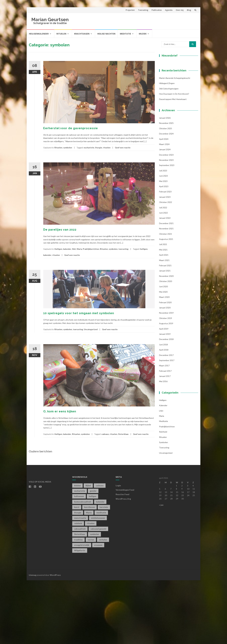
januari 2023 (165, 261)
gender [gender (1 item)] (93, 555)
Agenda (169, 10)
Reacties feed (122, 558)
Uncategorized (91, 329)
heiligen (144, 249)
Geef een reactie (123, 148)
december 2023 (166, 218)
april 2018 (164, 413)
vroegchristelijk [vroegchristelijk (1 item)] (82, 609)
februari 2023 (165, 255)
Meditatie (125, 34)
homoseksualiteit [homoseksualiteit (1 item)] (83, 565)
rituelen (107, 148)
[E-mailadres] (177, 89)
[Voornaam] (177, 98)
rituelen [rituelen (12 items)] (91, 587)
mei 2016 (163, 445)
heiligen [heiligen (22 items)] (93, 560)
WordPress (55, 639)
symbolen (68, 148)
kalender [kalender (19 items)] (100, 565)
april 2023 (164, 250)
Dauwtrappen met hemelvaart (173, 163)
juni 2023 (163, 240)
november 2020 (166, 340)
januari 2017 (165, 440)
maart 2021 (164, 324)
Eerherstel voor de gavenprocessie (71, 128)
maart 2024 (164, 208)
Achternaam (170, 104)
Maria (79, 249)
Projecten (130, 10)
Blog (189, 10)
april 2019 (164, 392)
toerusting (123, 249)
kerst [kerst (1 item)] (77, 571)
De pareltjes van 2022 (60, 230)
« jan (161, 568)
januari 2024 (165, 213)
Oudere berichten (40, 451)
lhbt (74, 249)
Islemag (33, 639)
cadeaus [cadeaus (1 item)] (100, 549)
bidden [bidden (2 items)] (77, 549)
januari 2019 (165, 398)
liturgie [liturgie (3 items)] (78, 576)
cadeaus (105, 434)
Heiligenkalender (39, 34)
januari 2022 (165, 282)
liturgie (99, 148)
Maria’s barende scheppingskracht (175, 142)
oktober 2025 (166, 192)
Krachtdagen (82, 34)
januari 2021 (165, 334)
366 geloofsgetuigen (169, 152)
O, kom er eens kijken (60, 411)
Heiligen (58, 249)
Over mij (180, 10)
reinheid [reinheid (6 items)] (78, 587)
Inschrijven (177, 116)
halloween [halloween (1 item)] (79, 560)
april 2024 (164, 203)
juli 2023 (163, 234)
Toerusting (143, 10)
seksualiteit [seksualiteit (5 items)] (80, 592)
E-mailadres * (171, 84)
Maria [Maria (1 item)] (89, 576)
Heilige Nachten (106, 34)
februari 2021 (165, 329)
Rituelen (61, 34)
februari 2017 (165, 434)
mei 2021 (163, 313)
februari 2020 (165, 366)
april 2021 (164, 319)
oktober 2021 (166, 297)
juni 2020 (163, 350)
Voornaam (169, 94)
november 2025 (166, 187)
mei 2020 (163, 355)
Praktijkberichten (91, 249)
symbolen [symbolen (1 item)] (94, 598)
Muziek (143, 34)
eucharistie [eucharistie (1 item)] (80, 555)
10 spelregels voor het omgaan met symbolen (79, 313)
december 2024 (166, 197)
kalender (67, 249)
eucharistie (89, 148)
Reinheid (163, 495)
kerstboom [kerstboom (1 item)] (89, 571)
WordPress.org (123, 563)
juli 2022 (163, 271)
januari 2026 (165, 181)
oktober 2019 (166, 382)
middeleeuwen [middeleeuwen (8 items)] (98, 582)
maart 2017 (164, 429)
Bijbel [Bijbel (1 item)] (88, 549)
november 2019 (166, 377)
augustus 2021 (166, 303)
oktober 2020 (166, 345)
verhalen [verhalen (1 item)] (103, 603)
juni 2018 (163, 408)
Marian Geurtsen (50, 19)
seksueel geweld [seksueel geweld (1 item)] (98, 592)
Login (118, 549)
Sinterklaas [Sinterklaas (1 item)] (80, 598)
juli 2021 (163, 308)
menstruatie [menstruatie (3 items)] (80, 582)
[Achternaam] (177, 108)
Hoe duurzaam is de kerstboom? (174, 158)
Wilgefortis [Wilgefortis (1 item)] (80, 614)
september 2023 (167, 229)
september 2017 (167, 424)
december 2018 (166, 403)
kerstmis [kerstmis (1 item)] (104, 571)
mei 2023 (163, 245)
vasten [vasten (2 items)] (91, 603)
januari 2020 (165, 371)
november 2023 (166, 224)
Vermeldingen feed (125, 554)
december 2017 (166, 419)
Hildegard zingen (167, 147)
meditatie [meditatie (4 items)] (101, 576)
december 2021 (166, 287)
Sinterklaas (123, 434)
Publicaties (157, 10)
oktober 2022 (166, 266)
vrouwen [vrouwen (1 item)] (98, 609)
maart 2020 (164, 361)
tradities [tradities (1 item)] (78, 603)
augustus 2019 (166, 387)
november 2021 (166, 292)
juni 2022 (163, 276)
